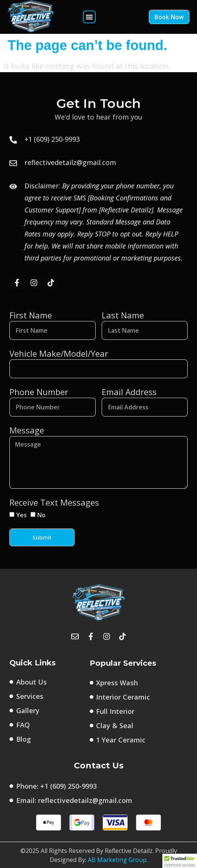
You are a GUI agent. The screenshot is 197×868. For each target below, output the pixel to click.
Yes (21, 515)
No (41, 515)
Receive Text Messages (54, 502)
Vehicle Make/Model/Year (59, 353)
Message (27, 430)
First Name (31, 315)
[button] (89, 17)
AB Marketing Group (117, 860)
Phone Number (39, 392)
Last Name (123, 315)
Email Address (129, 392)
